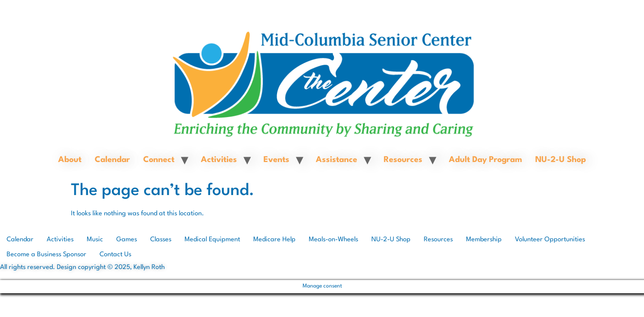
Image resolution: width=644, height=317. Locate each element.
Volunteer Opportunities (550, 240)
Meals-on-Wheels (333, 240)
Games (127, 240)
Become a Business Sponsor (46, 255)
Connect (159, 160)
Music (95, 240)
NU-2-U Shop (561, 160)
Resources (403, 160)
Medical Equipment (212, 240)
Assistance (337, 160)
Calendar (112, 160)
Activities (219, 160)
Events (276, 160)
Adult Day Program (485, 160)
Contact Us (115, 255)
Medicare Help (274, 240)
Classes (161, 240)
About (70, 160)
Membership (484, 240)
